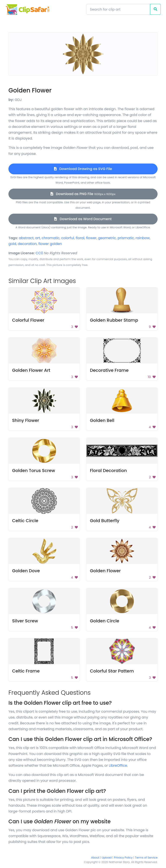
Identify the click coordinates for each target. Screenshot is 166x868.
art (38, 238)
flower (91, 238)
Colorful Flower (28, 320)
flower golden (50, 244)
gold (12, 244)
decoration (27, 244)
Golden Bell (102, 420)
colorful (68, 238)
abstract (26, 238)
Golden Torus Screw (34, 471)
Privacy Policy (123, 858)
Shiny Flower (26, 420)
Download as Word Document (83, 219)
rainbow (143, 238)
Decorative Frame (109, 370)
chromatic (51, 238)
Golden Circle (105, 621)
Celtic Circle (25, 521)
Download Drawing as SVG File (83, 169)
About (95, 858)
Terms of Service (146, 858)
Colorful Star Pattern (112, 671)
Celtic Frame (26, 671)
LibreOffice (118, 765)
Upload (107, 858)
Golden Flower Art (31, 370)
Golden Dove (26, 571)
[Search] (118, 9)
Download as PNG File (83, 194)
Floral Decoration (108, 471)
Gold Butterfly (105, 521)
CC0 (39, 253)
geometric (107, 238)
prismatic (126, 238)
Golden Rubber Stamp (114, 320)
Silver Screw (25, 621)
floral (80, 238)
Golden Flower (105, 571)
